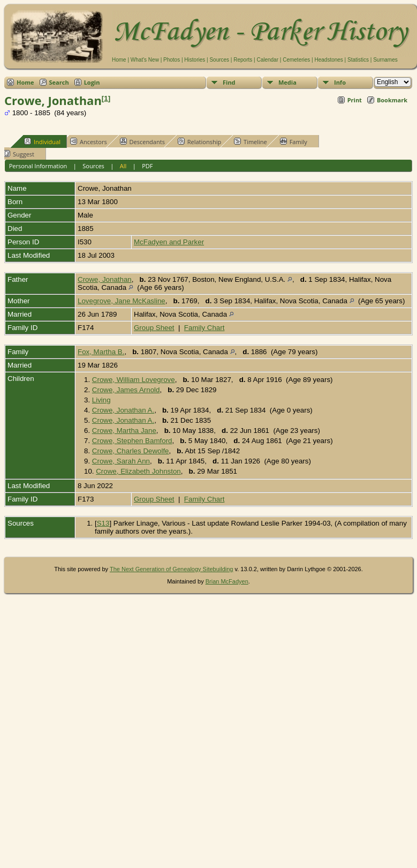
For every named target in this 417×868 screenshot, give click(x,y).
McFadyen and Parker (169, 242)
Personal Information (38, 166)
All (123, 166)
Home (119, 60)
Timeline (251, 141)
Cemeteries (296, 60)
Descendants (142, 141)
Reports (243, 60)
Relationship (199, 141)
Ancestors (89, 141)
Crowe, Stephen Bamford (132, 441)
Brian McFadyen (227, 581)
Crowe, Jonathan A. (123, 410)
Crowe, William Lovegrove (134, 380)
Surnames (385, 60)
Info (340, 82)
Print (355, 100)
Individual (42, 141)
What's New (145, 60)
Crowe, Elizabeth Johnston (138, 471)
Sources (219, 60)
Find (229, 82)
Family (294, 141)
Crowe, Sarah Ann (121, 461)
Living (101, 400)
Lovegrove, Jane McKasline (122, 301)
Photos (172, 60)
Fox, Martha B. (101, 352)
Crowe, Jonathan (105, 279)
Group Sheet (154, 328)
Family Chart (204, 328)
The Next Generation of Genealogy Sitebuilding (172, 569)
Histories (195, 60)
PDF (147, 166)
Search (59, 82)
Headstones (328, 60)
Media (287, 82)
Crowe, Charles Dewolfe (131, 451)
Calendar (267, 60)
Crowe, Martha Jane (124, 431)
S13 (103, 523)
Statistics (358, 60)
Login (92, 82)
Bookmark (392, 100)
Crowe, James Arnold (126, 390)
